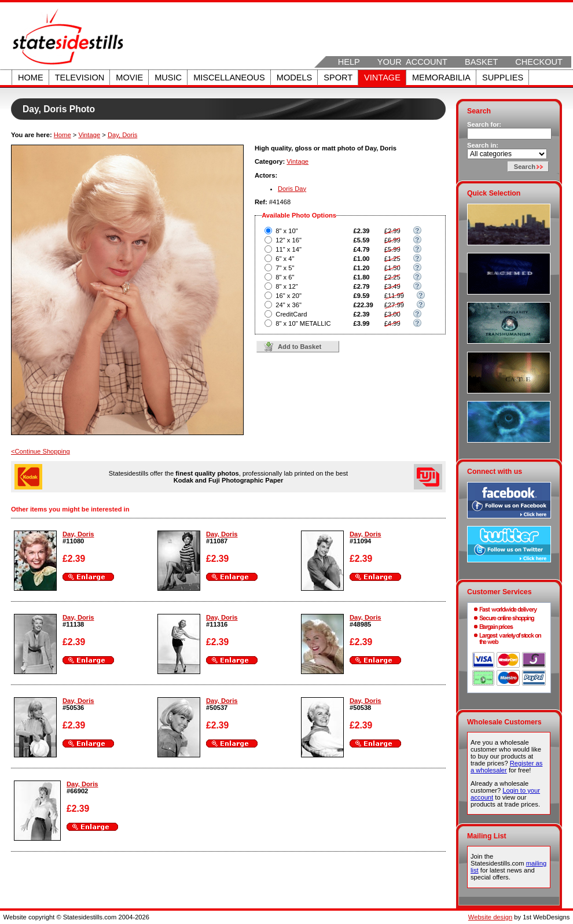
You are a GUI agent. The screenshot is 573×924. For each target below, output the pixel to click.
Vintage (382, 78)
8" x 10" (286, 231)
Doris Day (292, 189)
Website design (490, 917)
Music (168, 78)
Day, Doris (122, 135)
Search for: (484, 124)
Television (80, 78)
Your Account (412, 62)
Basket (481, 62)
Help (349, 62)
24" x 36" (289, 305)
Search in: (483, 145)
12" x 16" (289, 240)
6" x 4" (285, 259)
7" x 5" (285, 268)
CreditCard (291, 314)
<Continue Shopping (41, 451)
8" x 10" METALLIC (303, 323)
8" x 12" (286, 286)
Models (294, 78)
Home (31, 78)
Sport (338, 78)
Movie (129, 78)
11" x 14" (289, 249)
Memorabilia (441, 78)
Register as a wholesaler (506, 767)
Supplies (503, 78)
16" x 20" (289, 296)
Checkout (539, 62)
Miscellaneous (229, 78)
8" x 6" (285, 277)
